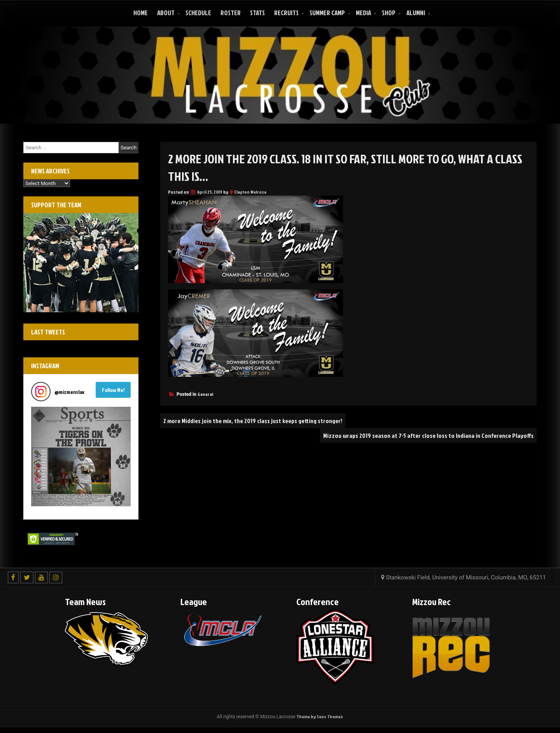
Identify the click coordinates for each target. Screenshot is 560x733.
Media (363, 13)
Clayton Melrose (250, 192)
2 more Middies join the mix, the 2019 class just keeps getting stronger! (253, 421)
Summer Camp (327, 13)
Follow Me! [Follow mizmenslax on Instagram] (113, 390)
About (166, 13)
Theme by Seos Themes (320, 716)
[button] (81, 457)
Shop (389, 13)
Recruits (286, 13)
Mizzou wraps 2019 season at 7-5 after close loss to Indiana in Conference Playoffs (428, 436)
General (205, 394)
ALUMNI (416, 13)
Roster (231, 13)
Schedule (198, 13)
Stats (257, 13)
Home (141, 13)
